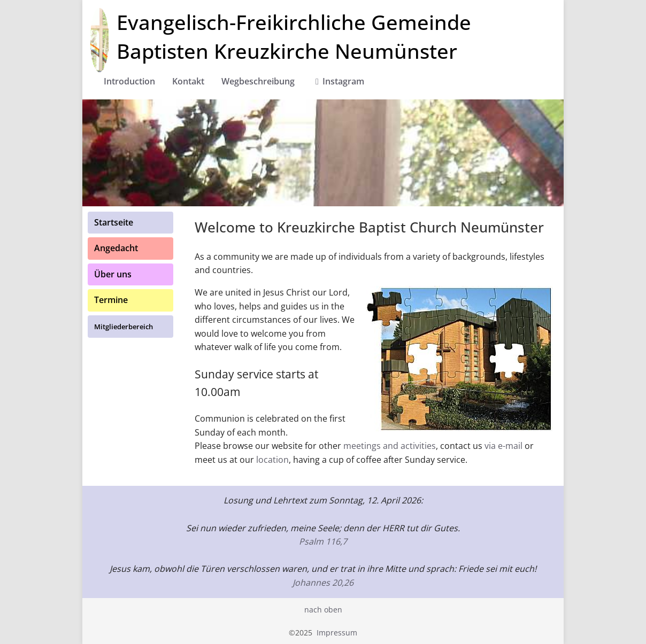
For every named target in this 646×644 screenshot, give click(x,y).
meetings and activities (390, 446)
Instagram (338, 81)
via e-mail (503, 446)
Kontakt (188, 81)
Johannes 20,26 (323, 583)
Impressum (337, 633)
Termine (111, 300)
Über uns (113, 274)
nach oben (323, 610)
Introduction (129, 81)
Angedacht (116, 248)
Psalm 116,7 (323, 541)
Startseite (114, 222)
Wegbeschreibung (258, 81)
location (272, 460)
